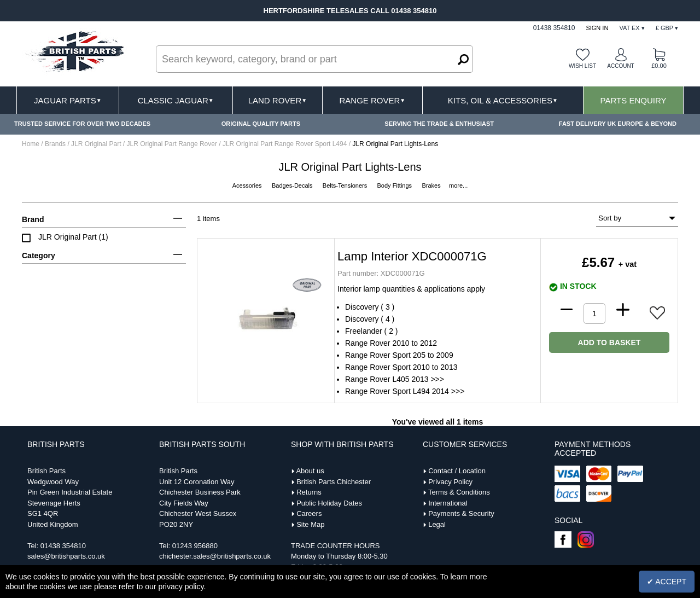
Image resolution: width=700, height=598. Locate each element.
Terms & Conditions (459, 492)
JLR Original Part (97, 144)
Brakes (432, 185)
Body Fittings (396, 185)
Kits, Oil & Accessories (503, 100)
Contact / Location (457, 471)
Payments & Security (461, 513)
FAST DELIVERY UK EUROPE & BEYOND (618, 124)
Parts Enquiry (634, 100)
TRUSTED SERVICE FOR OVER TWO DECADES (82, 124)
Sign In (597, 28)
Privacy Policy (450, 482)
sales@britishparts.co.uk (66, 556)
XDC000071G (381, 273)
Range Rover (372, 100)
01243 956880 (195, 546)
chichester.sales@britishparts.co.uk (215, 556)
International (448, 503)
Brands (55, 144)
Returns (309, 492)
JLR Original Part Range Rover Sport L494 (286, 144)
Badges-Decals (293, 185)
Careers (309, 513)
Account (620, 66)
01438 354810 (63, 546)
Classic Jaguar (176, 100)
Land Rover (278, 100)
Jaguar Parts (68, 100)
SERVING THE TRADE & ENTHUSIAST (439, 124)
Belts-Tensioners (346, 185)
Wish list (582, 66)
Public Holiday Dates (329, 503)
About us (310, 471)
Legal (437, 524)
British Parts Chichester (334, 482)
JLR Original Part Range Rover (173, 144)
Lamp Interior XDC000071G (412, 256)
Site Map (310, 524)
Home (31, 144)
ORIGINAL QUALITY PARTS (261, 124)
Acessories (248, 185)
